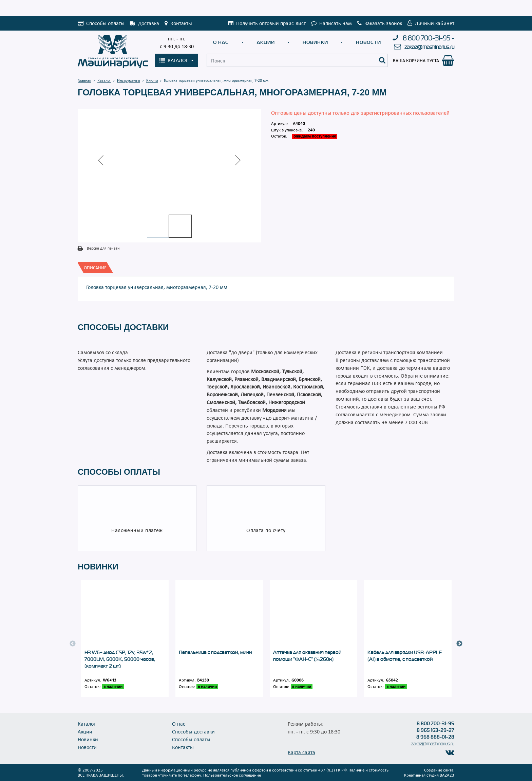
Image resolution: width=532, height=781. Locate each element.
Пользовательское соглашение (232, 775)
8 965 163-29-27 (435, 730)
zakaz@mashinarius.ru (429, 47)
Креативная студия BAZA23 (429, 775)
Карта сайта (301, 752)
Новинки (315, 42)
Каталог (87, 724)
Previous (73, 644)
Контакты (183, 747)
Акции (266, 42)
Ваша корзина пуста (416, 60)
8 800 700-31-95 (426, 38)
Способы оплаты (191, 739)
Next (459, 644)
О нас (221, 42)
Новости (368, 42)
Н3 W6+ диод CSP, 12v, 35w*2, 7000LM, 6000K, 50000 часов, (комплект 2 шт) (120, 659)
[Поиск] (382, 60)
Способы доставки (193, 731)
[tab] (95, 268)
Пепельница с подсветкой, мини (215, 652)
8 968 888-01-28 (435, 737)
